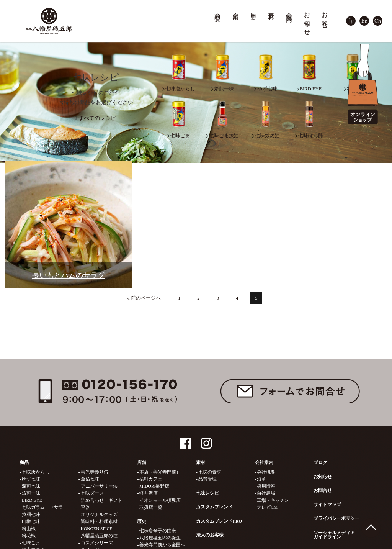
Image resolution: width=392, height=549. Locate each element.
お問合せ (325, 17)
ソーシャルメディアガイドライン (334, 535)
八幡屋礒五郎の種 (99, 536)
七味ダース (92, 493)
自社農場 (266, 493)
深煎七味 (31, 486)
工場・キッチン (273, 500)
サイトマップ (327, 505)
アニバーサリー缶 (99, 486)
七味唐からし (36, 472)
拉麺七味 (31, 515)
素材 (271, 9)
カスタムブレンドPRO (219, 521)
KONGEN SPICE (97, 529)
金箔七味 (90, 479)
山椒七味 (31, 521)
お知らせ (307, 20)
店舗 (236, 9)
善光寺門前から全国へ (162, 545)
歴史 (254, 9)
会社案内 (289, 10)
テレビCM (267, 507)
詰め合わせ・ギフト (101, 500)
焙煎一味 (31, 493)
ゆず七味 (31, 479)
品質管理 (207, 479)
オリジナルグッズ (99, 515)
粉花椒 (29, 536)
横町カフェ (151, 479)
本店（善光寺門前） (160, 472)
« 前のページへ (144, 298)
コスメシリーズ (97, 543)
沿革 (261, 479)
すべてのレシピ (97, 118)
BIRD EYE (32, 500)
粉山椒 (29, 529)
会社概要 (266, 472)
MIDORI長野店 (154, 486)
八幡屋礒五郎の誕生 (160, 538)
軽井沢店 (149, 493)
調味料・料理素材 (99, 521)
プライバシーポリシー (336, 518)
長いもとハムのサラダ (69, 275)
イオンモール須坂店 (160, 500)
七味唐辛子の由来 (158, 531)
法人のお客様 (210, 535)
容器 (85, 507)
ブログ (320, 462)
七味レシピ (207, 493)
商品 (24, 462)
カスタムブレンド (214, 507)
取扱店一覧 (151, 507)
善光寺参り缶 (95, 472)
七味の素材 (210, 472)
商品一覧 (218, 10)
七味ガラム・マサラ (42, 507)
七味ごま (31, 543)
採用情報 (266, 486)
